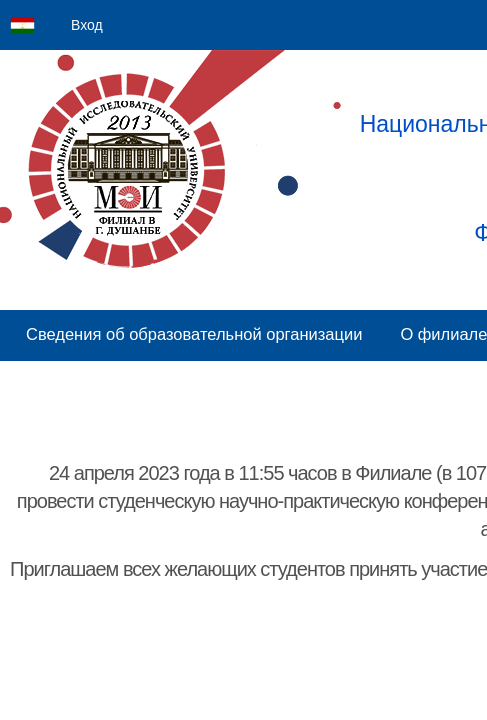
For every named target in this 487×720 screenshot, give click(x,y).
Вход (87, 25)
